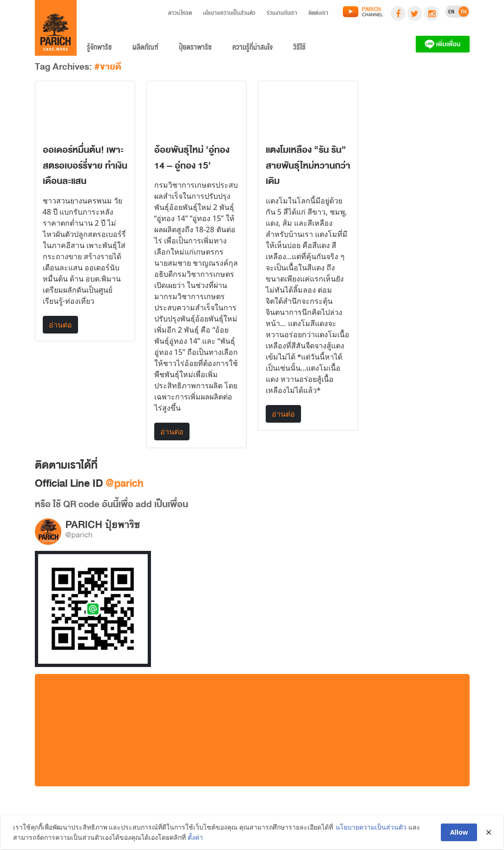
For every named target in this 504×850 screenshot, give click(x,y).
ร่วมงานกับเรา (282, 14)
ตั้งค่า (195, 838)
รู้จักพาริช (99, 49)
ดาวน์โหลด (180, 14)
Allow (460, 832)
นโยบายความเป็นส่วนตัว (229, 14)
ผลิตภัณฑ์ (145, 49)
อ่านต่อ (60, 325)
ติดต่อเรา (318, 14)
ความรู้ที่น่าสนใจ (252, 49)
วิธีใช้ (299, 49)
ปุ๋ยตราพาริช (195, 49)
